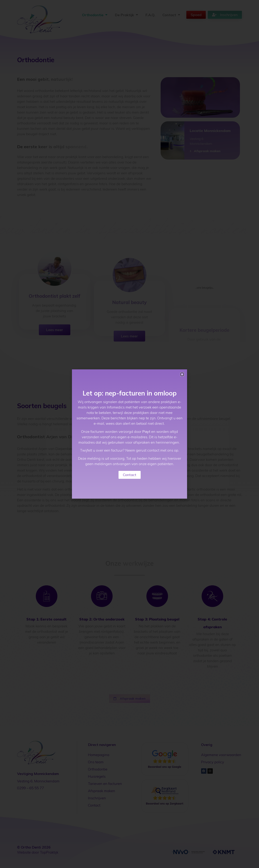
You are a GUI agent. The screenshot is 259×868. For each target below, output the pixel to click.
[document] (129, 434)
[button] (182, 374)
